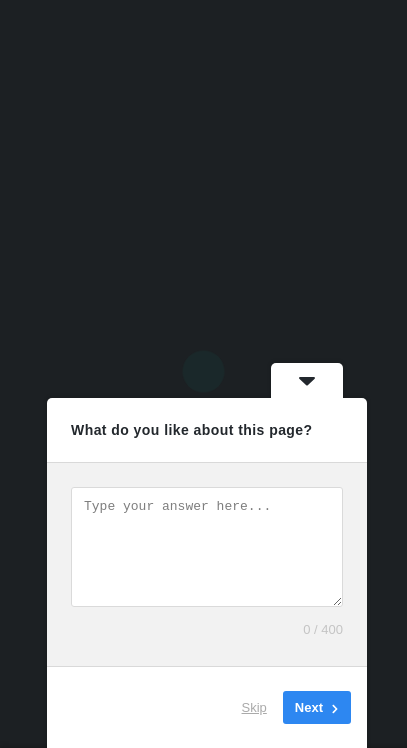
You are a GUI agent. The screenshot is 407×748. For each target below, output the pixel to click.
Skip (254, 707)
